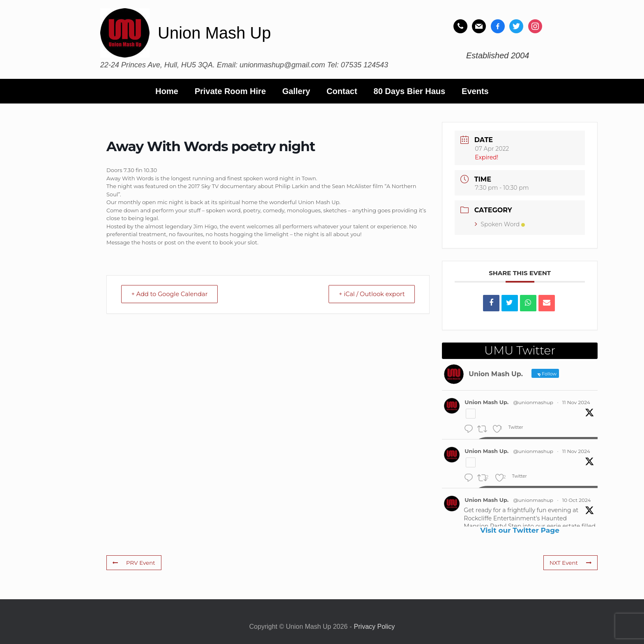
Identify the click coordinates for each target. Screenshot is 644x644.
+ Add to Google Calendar (172, 294)
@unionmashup (533, 402)
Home (167, 91)
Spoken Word (500, 224)
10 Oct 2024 (577, 500)
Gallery (296, 91)
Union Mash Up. (486, 402)
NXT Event (571, 562)
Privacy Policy (375, 627)
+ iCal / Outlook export (369, 294)
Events (475, 91)
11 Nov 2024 (576, 402)
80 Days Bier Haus (410, 91)
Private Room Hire (230, 91)
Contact (342, 91)
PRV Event (133, 562)
